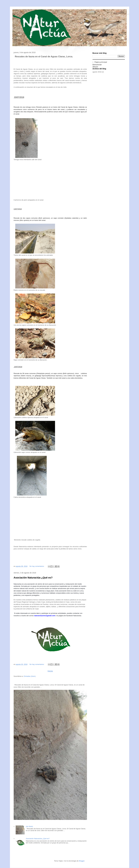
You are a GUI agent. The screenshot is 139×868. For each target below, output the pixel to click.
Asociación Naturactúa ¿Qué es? (33, 578)
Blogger (82, 861)
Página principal (101, 62)
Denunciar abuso (97, 66)
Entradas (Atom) (30, 676)
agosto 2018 (97, 72)
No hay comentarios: (37, 566)
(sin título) (29, 826)
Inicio (50, 671)
